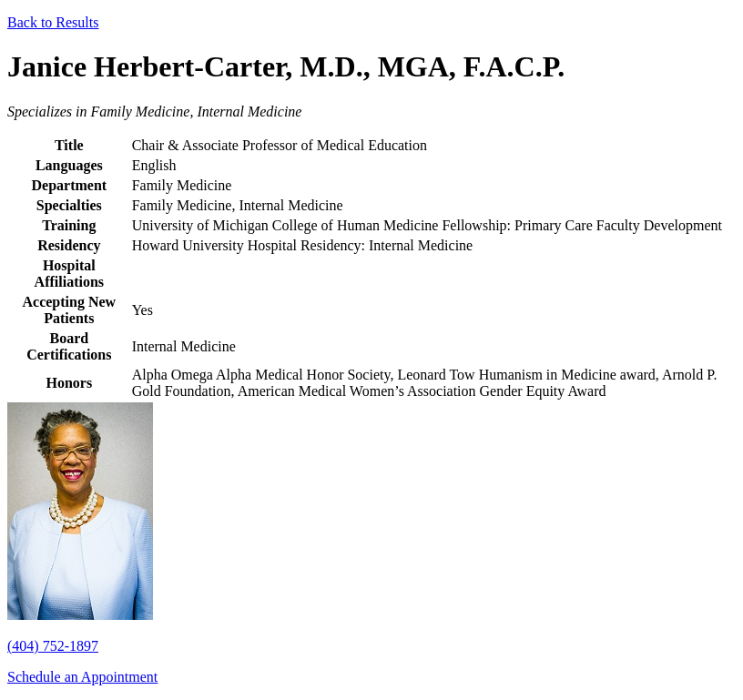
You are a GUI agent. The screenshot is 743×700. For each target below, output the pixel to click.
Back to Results (53, 22)
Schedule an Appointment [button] (82, 677)
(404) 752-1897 (53, 646)
